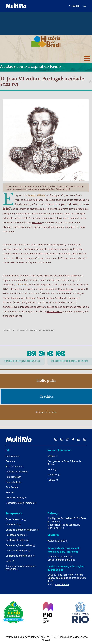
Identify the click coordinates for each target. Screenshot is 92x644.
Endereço (53, 513)
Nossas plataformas (59, 450)
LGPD (10, 561)
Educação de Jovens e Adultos (29, 330)
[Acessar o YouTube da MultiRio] (56, 439)
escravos (37, 222)
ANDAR (53, 456)
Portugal (55, 195)
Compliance (13, 525)
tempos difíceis (37, 195)
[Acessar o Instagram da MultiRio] (62, 439)
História (7, 330)
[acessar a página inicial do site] (16, 6)
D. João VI (21, 284)
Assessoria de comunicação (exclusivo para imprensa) (64, 550)
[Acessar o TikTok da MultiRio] (67, 439)
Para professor (13, 477)
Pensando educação (16, 498)
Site (8, 450)
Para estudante (13, 482)
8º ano (13, 330)
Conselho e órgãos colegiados (22, 530)
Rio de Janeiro (23, 204)
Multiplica (54, 475)
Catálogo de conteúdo (17, 472)
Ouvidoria (53, 535)
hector (52, 469)
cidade (46, 213)
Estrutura (10, 461)
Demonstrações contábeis (20, 545)
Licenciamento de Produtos (21, 503)
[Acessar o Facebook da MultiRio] (73, 439)
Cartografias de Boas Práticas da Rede (64, 463)
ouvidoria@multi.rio (57, 541)
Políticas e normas (17, 535)
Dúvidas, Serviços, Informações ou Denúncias (66, 568)
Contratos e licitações (18, 551)
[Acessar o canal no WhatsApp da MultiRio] (79, 439)
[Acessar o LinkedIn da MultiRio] (85, 439)
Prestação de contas (18, 540)
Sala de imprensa (15, 467)
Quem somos (12, 456)
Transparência (14, 513)
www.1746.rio (62, 584)
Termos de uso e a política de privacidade (21, 568)
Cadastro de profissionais (20, 556)
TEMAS (53, 480)
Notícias (10, 492)
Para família (12, 487)
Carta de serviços (16, 519)
